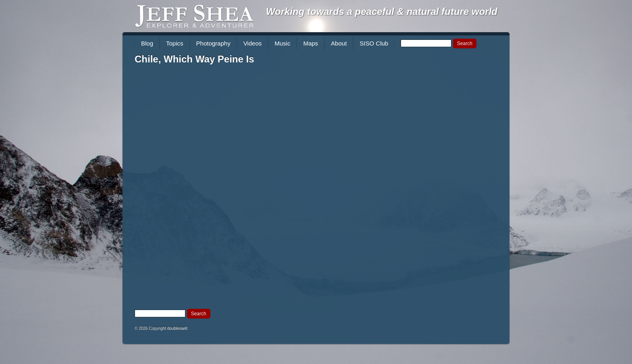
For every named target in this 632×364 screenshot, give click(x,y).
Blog (147, 43)
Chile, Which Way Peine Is (194, 59)
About (339, 43)
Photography (213, 43)
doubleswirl (177, 328)
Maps (311, 43)
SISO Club (374, 43)
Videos (253, 43)
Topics (175, 43)
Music (282, 43)
